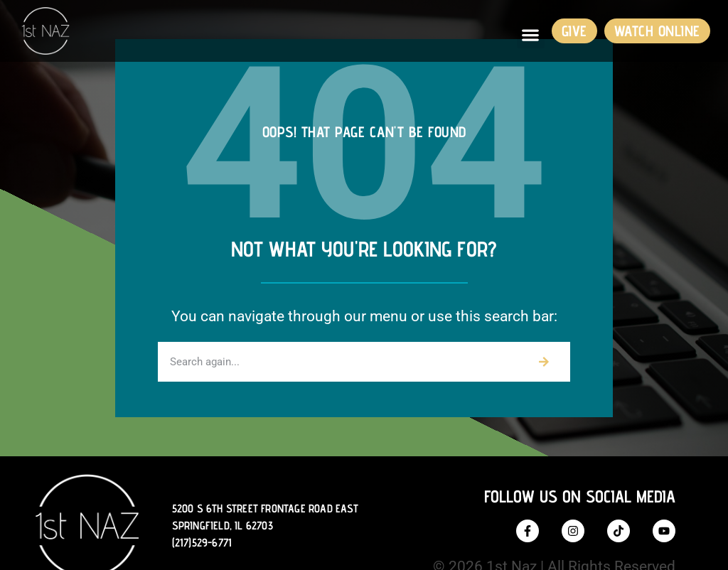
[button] (531, 34)
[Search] (544, 362)
